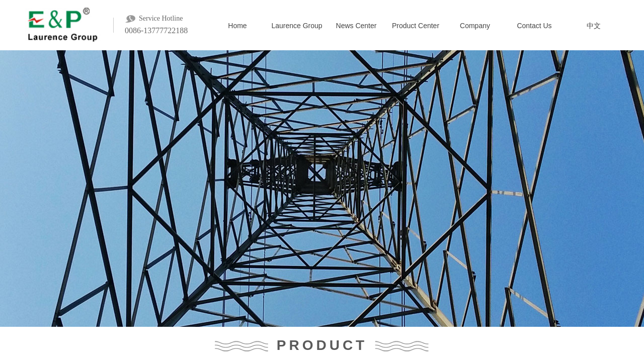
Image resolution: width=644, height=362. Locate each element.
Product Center (416, 26)
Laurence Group (297, 26)
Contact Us (534, 26)
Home (237, 26)
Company (475, 26)
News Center (356, 26)
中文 (594, 26)
